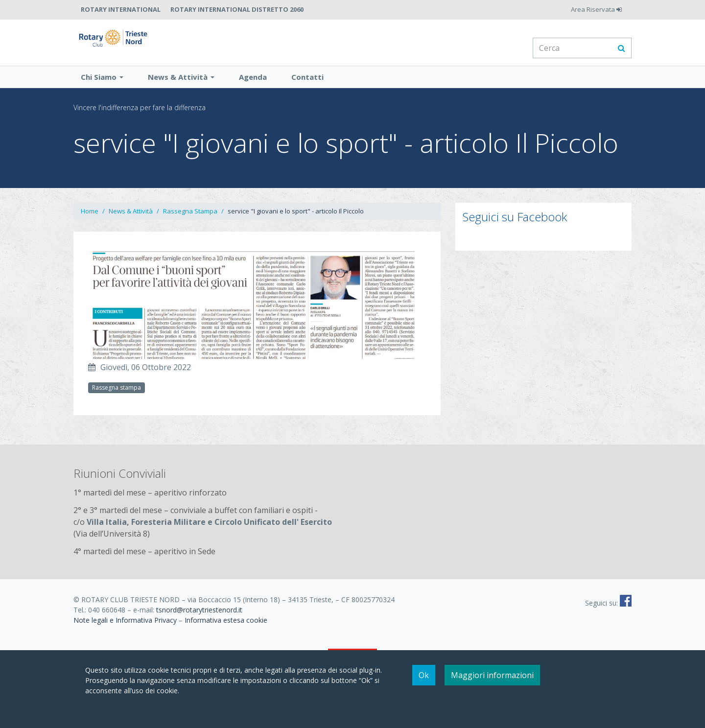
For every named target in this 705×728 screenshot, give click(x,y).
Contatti (307, 90)
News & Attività (181, 90)
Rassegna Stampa (190, 224)
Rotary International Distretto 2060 (237, 9)
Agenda (253, 90)
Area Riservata (596, 9)
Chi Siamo (102, 90)
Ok (424, 675)
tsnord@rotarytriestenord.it (199, 622)
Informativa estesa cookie (226, 633)
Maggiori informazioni (492, 675)
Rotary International (121, 9)
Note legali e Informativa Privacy (125, 633)
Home (90, 224)
